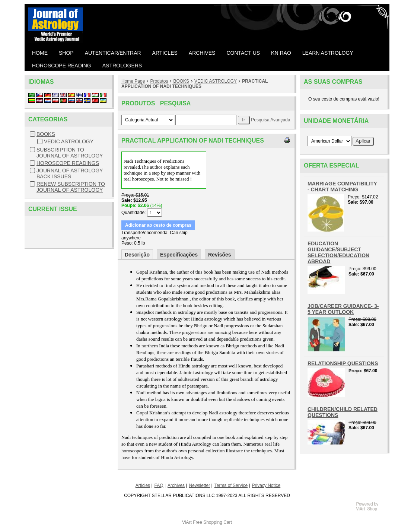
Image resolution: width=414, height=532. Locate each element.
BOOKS (46, 134)
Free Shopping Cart (212, 522)
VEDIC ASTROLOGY (69, 141)
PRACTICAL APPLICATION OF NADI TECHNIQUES (195, 84)
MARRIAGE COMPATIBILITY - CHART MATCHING (342, 187)
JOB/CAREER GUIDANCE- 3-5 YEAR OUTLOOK (343, 309)
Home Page (133, 81)
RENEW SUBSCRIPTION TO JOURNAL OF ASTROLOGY (71, 187)
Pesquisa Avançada (270, 120)
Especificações (179, 255)
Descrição (137, 255)
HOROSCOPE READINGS (68, 163)
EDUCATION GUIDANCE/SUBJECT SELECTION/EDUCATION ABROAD (338, 252)
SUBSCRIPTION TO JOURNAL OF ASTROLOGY (70, 153)
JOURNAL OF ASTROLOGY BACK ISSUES (70, 173)
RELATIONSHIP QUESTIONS (343, 363)
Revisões (219, 255)
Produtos (159, 81)
